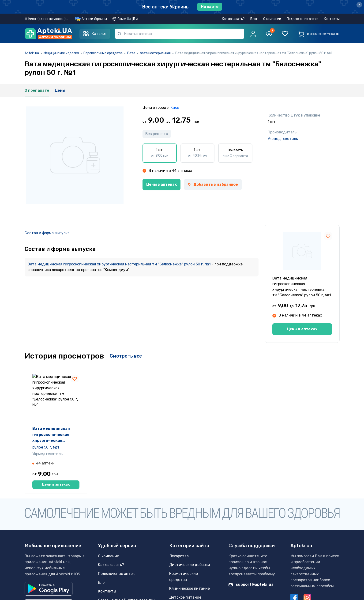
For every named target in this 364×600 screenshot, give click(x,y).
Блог (254, 19)
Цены (60, 90)
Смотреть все (126, 356)
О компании (272, 19)
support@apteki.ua (251, 584)
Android (63, 574)
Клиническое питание (190, 588)
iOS (77, 574)
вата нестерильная (155, 53)
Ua (129, 19)
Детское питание (185, 597)
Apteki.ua (32, 53)
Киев (175, 108)
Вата (131, 53)
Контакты (332, 19)
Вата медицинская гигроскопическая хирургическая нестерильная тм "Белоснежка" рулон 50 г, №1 (120, 264)
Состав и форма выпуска (47, 233)
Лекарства (179, 556)
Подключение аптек (302, 19)
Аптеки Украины (94, 19)
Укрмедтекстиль (283, 139)
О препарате (37, 90)
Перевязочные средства (103, 53)
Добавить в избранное (213, 184)
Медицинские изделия (61, 53)
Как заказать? (233, 19)
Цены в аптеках (161, 184)
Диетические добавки (190, 565)
